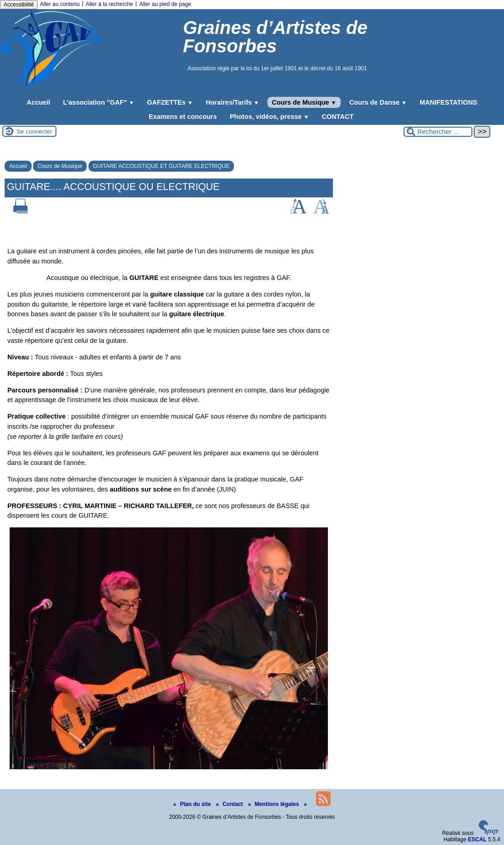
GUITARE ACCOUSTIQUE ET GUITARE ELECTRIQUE (161, 166)
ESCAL (477, 839)
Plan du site (193, 804)
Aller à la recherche (109, 4)
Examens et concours (183, 117)
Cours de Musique (304, 102)
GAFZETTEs (170, 102)
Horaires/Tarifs (232, 102)
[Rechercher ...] (438, 132)
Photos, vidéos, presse (269, 117)
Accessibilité (19, 5)
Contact (230, 804)
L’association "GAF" (99, 102)
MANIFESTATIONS (449, 102)
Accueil (38, 102)
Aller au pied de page (165, 4)
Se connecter (34, 132)
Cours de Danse (378, 102)
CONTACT (338, 117)
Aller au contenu (60, 4)
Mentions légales (274, 804)
